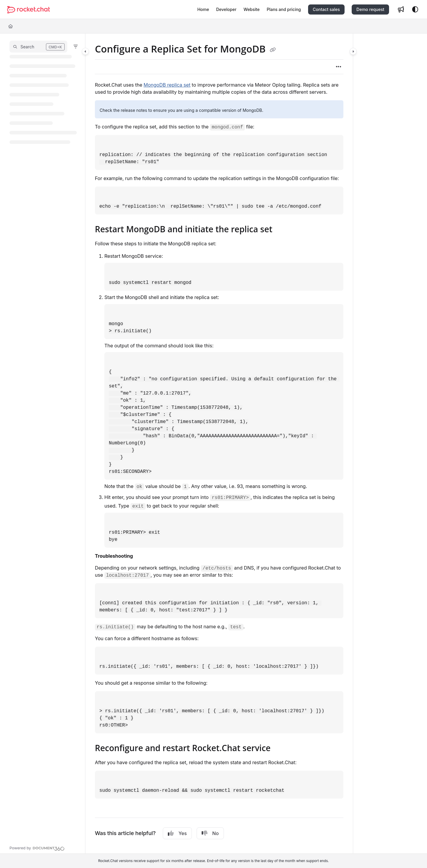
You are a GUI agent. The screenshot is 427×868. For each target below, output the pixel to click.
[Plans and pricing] (284, 9)
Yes (177, 833)
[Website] (251, 9)
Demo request (370, 9)
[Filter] (76, 47)
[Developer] (226, 9)
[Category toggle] (85, 51)
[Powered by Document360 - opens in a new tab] (37, 848)
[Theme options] (415, 9)
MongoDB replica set (167, 85)
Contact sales (326, 9)
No (210, 833)
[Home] (203, 9)
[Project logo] (28, 10)
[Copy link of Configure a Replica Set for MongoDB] (273, 50)
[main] (219, 443)
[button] (38, 47)
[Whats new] (401, 9)
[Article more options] (339, 67)
